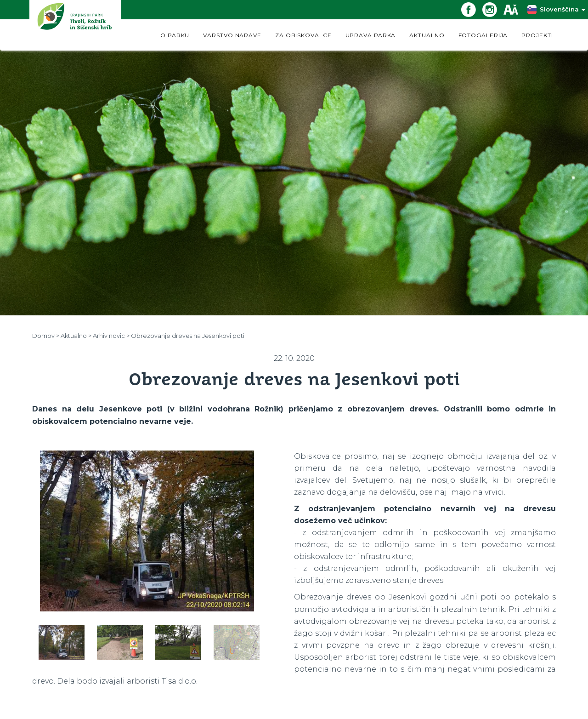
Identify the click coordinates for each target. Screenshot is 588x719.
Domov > (46, 336)
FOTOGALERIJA (483, 35)
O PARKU (175, 35)
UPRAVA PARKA (371, 35)
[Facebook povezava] (472, 9)
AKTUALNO (427, 35)
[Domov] (75, 25)
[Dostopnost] (514, 9)
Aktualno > (76, 336)
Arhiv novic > (111, 336)
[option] (147, 531)
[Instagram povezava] (493, 9)
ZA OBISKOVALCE (303, 35)
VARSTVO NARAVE (232, 35)
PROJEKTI (537, 35)
